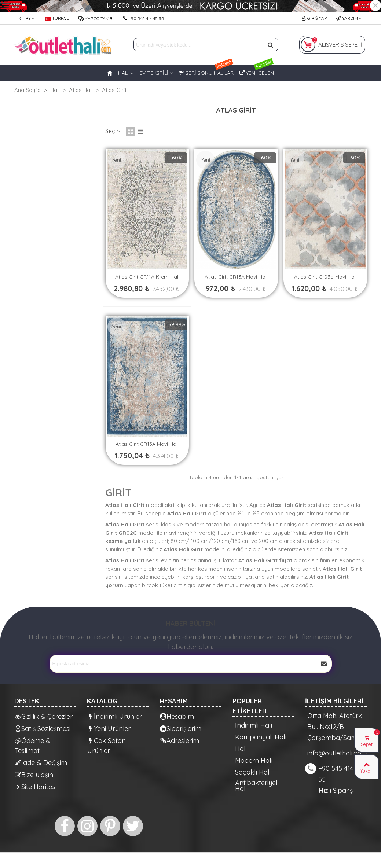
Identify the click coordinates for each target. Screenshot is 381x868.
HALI (123, 73)
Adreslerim (179, 741)
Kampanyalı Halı (261, 737)
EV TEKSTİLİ (154, 73)
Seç (113, 131)
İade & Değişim (41, 763)
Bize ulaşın (34, 775)
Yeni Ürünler (109, 729)
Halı (241, 749)
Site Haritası (36, 787)
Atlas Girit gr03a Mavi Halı (325, 277)
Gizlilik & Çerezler (44, 716)
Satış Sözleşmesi (43, 729)
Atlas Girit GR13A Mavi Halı (236, 277)
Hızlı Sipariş (336, 790)
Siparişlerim (181, 729)
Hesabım (177, 716)
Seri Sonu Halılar (206, 71)
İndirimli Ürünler (115, 716)
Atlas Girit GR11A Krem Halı (147, 277)
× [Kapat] (375, 5)
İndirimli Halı (254, 725)
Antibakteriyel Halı (256, 786)
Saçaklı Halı (253, 772)
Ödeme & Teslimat (33, 745)
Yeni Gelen (257, 71)
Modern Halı (254, 761)
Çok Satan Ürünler (107, 745)
